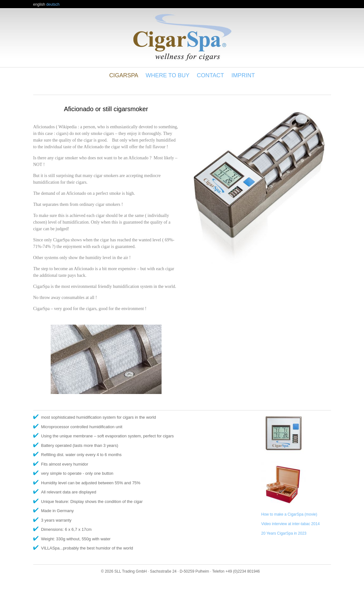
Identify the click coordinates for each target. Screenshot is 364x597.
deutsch (53, 4)
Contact (210, 75)
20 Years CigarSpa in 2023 (284, 533)
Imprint (243, 75)
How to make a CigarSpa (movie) (289, 514)
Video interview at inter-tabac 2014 (291, 524)
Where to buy (168, 75)
